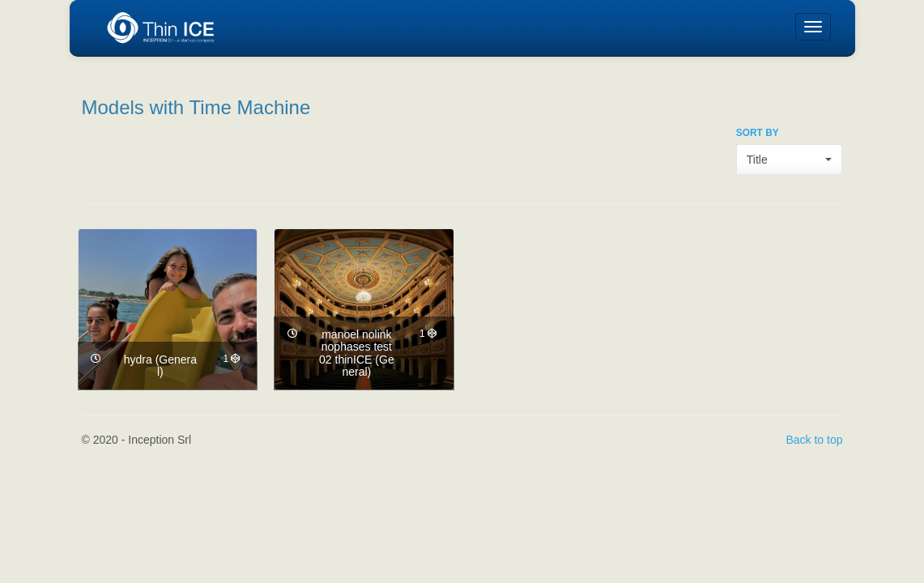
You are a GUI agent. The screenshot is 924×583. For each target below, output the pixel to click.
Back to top (814, 440)
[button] (790, 160)
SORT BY (758, 133)
